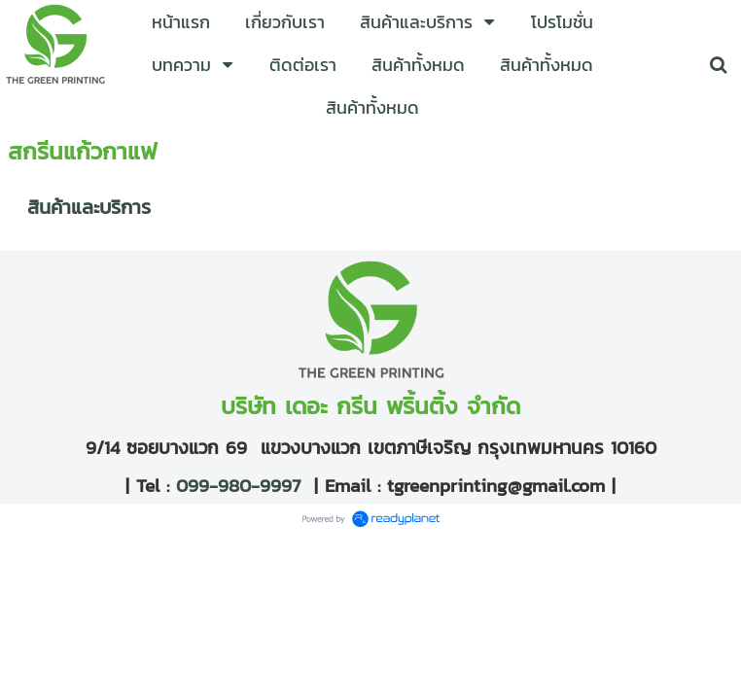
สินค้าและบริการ (89, 207)
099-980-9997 (235, 485)
